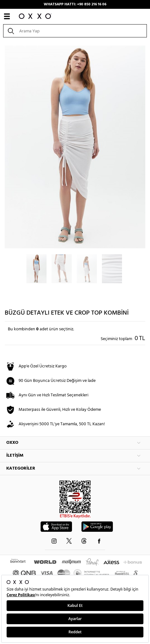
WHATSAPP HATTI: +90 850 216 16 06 (75, 4)
